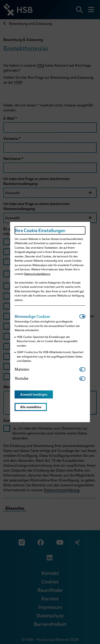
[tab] (47, 316)
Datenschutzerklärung (37, 274)
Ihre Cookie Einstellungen (40, 230)
